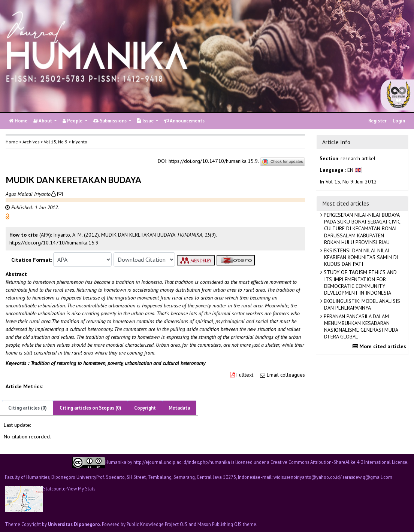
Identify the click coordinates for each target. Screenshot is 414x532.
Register (377, 121)
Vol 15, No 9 (56, 142)
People (73, 121)
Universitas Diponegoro (74, 524)
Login (399, 121)
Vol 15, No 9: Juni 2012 (351, 182)
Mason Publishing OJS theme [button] (227, 524)
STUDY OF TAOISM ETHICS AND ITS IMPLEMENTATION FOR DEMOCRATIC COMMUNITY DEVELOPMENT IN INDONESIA (359, 282)
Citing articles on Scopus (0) (90, 408)
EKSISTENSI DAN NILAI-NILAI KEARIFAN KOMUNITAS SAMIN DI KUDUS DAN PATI (360, 257)
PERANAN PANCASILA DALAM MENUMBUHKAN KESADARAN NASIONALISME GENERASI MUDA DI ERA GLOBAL (360, 327)
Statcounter (55, 489)
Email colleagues (286, 375)
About (43, 121)
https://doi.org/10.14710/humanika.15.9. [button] (55, 243)
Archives (31, 142)
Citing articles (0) (28, 408)
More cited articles (380, 346)
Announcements (184, 121)
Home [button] (12, 142)
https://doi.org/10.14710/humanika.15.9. (214, 161)
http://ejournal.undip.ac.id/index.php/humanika (182, 462)
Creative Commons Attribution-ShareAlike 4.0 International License (339, 462)
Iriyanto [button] (80, 142)
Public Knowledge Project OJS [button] (157, 524)
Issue (146, 121)
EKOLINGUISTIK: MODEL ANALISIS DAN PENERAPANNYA (361, 304)
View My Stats (81, 489)
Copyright (145, 408)
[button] (7, 216)
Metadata (179, 408)
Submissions (111, 121)
